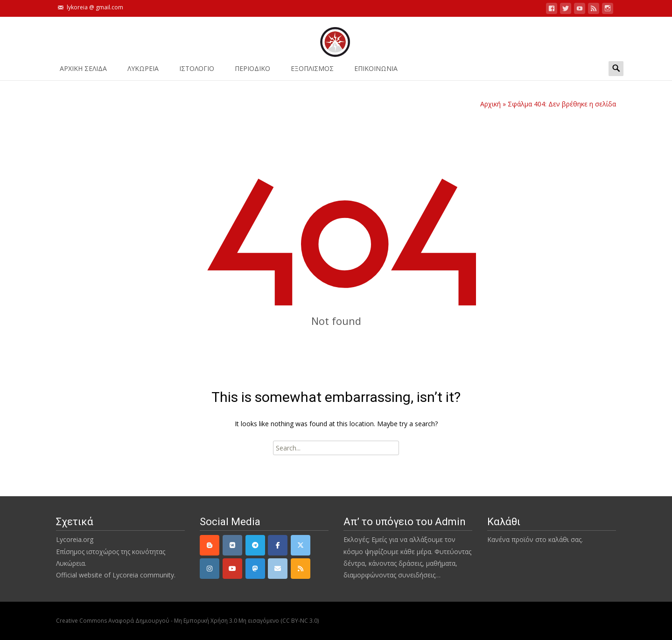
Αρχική (490, 104)
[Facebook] (278, 545)
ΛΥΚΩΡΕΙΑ (143, 72)
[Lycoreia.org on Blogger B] (210, 545)
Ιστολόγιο (197, 72)
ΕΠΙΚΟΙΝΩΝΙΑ (376, 72)
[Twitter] (301, 545)
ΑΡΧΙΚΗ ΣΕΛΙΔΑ (83, 72)
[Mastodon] (255, 569)
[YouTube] (232, 569)
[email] (278, 569)
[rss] (301, 569)
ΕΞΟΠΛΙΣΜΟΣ (312, 72)
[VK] (232, 545)
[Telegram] (255, 545)
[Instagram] (210, 569)
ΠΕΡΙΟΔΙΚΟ (252, 72)
